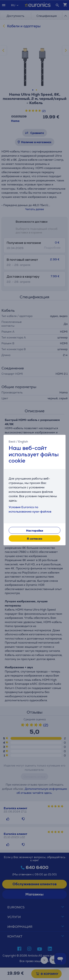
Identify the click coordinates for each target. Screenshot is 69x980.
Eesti (12, 442)
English (23, 442)
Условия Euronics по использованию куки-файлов (30, 509)
